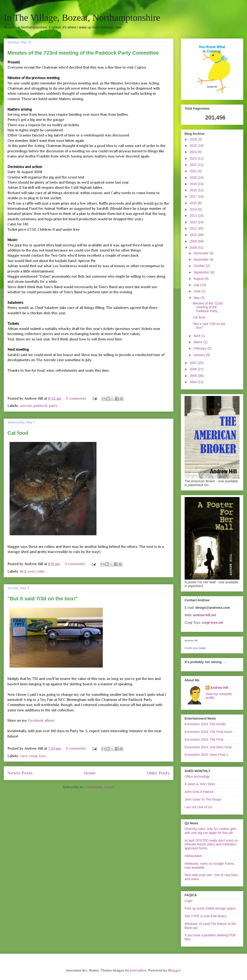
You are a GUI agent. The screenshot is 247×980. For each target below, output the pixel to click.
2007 (194, 363)
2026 (194, 139)
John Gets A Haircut (199, 792)
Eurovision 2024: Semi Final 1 (206, 755)
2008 (194, 248)
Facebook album (41, 721)
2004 (194, 382)
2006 (194, 369)
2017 (194, 196)
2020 (194, 178)
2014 (194, 209)
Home (90, 773)
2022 (194, 165)
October (200, 266)
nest (31, 571)
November (201, 259)
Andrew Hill (191, 640)
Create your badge (195, 648)
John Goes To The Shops (203, 799)
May (197, 298)
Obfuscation (193, 856)
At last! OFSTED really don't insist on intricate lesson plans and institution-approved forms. (211, 844)
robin (41, 571)
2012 (194, 222)
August (199, 279)
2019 (194, 184)
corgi (33, 756)
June (197, 291)
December (201, 253)
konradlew (138, 970)
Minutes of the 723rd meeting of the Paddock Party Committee (83, 53)
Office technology (197, 777)
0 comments (76, 399)
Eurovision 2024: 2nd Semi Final (208, 747)
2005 (194, 376)
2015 (194, 203)
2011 (194, 228)
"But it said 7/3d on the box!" (43, 599)
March (198, 342)
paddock (41, 406)
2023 (194, 158)
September (202, 272)
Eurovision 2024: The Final (204, 739)
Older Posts (158, 773)
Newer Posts (20, 773)
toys (42, 756)
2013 (194, 216)
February (200, 348)
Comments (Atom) (100, 787)
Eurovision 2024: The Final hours (208, 732)
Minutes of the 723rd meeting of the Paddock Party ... (208, 307)
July (197, 285)
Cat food (18, 433)
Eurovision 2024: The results (205, 724)
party (53, 406)
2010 (194, 235)
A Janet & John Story (200, 784)
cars (23, 756)
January (200, 355)
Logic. (189, 901)
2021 (194, 171)
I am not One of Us (198, 807)
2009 (194, 241)
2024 (194, 152)
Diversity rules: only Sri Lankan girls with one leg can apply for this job (210, 831)
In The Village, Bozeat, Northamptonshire (82, 18)
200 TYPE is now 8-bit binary (206, 916)
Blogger (174, 970)
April (197, 336)
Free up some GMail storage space (210, 908)
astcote (26, 406)
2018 (194, 190)
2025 (194, 146)
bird (23, 571)
